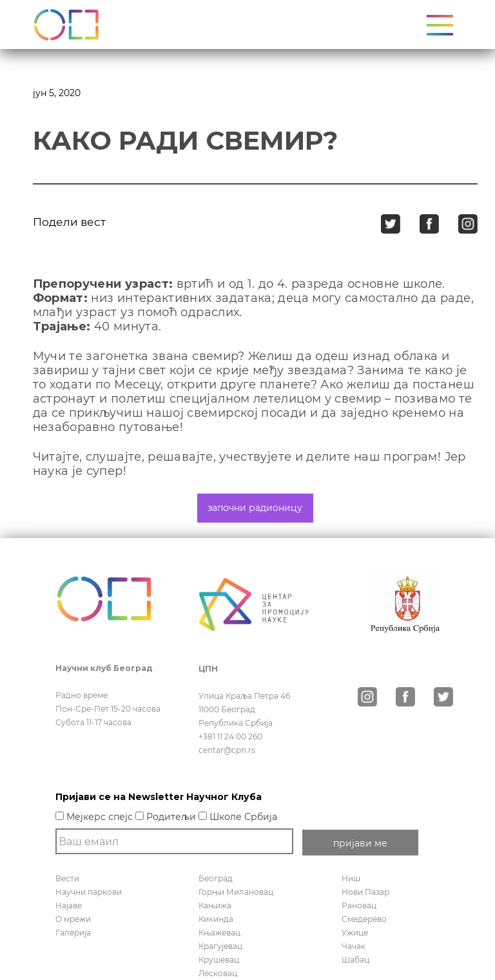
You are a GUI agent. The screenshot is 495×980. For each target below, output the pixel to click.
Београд (216, 878)
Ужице (355, 933)
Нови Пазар (365, 892)
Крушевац (219, 960)
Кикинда (216, 919)
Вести (67, 878)
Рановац (359, 905)
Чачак (354, 946)
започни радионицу (255, 508)
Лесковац (218, 973)
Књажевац (219, 933)
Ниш (351, 878)
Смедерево (364, 919)
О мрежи (73, 919)
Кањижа (215, 905)
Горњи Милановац (236, 892)
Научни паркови (89, 892)
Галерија (73, 933)
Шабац (355, 960)
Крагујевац (220, 946)
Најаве (69, 905)
